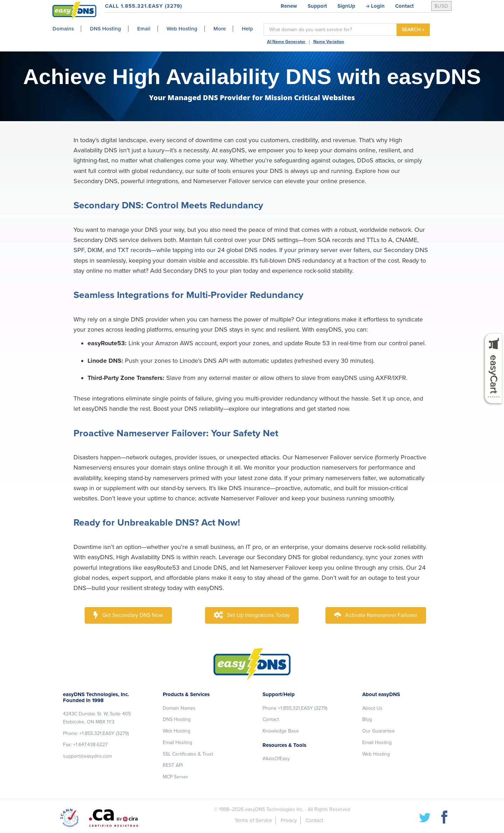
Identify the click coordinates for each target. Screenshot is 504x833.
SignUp (346, 6)
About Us (372, 708)
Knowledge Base (281, 731)
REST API (173, 765)
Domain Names (179, 708)
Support (317, 6)
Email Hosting (177, 742)
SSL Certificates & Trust (188, 754)
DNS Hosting (177, 719)
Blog (367, 719)
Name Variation (329, 42)
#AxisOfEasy (276, 759)
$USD (441, 6)
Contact (404, 6)
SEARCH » (413, 30)
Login (378, 6)
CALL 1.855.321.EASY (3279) (143, 6)
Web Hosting (177, 731)
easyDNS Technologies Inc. (274, 809)
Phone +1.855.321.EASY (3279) (295, 708)
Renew (289, 6)
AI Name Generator (286, 42)
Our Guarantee (379, 731)
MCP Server (176, 777)
